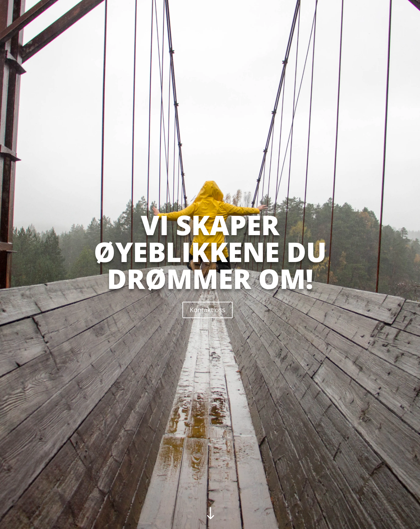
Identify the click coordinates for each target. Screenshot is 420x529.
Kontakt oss (208, 310)
